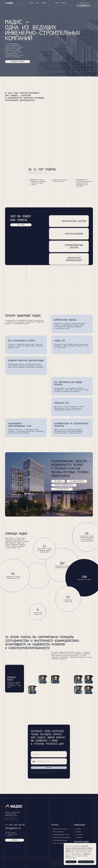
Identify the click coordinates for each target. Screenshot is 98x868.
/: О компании (79, 835)
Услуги (57, 3)
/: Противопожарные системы (60, 835)
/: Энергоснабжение (57, 832)
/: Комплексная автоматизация (61, 837)
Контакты (44, 3)
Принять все (71, 862)
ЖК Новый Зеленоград (77, 481)
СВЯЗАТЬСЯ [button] (15, 840)
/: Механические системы (59, 829)
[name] (49, 754)
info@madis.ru (13, 828)
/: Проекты (77, 832)
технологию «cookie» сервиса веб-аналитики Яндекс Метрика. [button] (79, 848)
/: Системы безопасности (59, 840)
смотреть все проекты (69, 493)
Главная (31, 3)
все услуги (21, 225)
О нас (37, 3)
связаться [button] (83, 6)
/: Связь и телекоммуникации (60, 843)
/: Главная (77, 829)
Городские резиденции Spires (64, 485)
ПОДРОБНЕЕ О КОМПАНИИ (18, 62)
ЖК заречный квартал (62, 489)
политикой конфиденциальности (41, 773)
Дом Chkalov (58, 481)
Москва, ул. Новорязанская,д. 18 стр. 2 (19, 3)
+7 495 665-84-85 (83, 3)
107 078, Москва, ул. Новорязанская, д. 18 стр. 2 (11, 834)
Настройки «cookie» (86, 862)
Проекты (63, 3)
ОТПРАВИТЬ (49, 768)
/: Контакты (78, 837)
